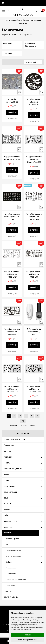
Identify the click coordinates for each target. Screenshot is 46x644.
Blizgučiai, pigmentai (13, 556)
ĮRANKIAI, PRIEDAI (11, 521)
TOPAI (6, 480)
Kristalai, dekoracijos (13, 550)
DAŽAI (6, 515)
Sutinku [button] (28, 635)
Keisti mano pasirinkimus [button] (28, 640)
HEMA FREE (8, 591)
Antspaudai (12, 574)
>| (23, 421)
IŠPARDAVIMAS (10, 445)
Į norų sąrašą (12, 118)
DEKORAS (8, 533)
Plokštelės (11, 585)
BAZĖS (6, 474)
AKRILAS (7, 509)
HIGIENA (7, 463)
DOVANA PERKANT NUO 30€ (14, 440)
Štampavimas (11, 568)
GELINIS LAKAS (10, 486)
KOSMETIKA (8, 527)
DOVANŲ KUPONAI (11, 597)
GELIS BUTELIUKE (10, 492)
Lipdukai (9, 562)
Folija (8, 545)
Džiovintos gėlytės (12, 539)
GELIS (6, 498)
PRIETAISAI (8, 457)
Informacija (8, 608)
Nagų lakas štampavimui (17, 580)
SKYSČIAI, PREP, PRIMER (13, 469)
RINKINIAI (8, 451)
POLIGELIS (8, 504)
